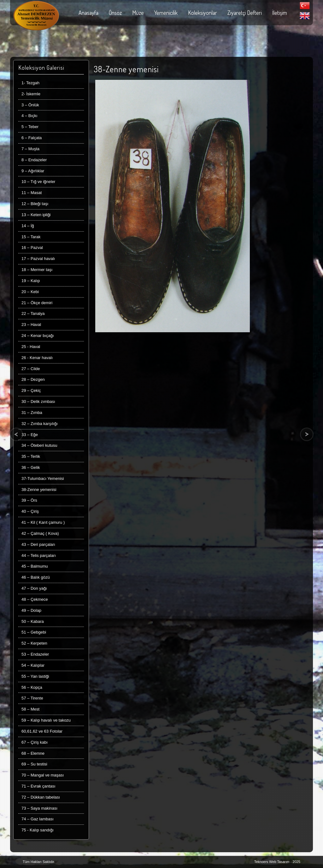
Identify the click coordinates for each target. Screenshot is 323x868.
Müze (138, 13)
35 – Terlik (31, 456)
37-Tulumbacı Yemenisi (43, 478)
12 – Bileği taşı (35, 204)
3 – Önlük (30, 105)
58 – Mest (30, 709)
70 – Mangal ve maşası (43, 775)
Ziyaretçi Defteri (245, 13)
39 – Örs (29, 500)
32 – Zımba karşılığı (40, 424)
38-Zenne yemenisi (39, 490)
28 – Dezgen (33, 379)
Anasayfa (88, 13)
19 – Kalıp (31, 281)
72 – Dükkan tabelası (41, 797)
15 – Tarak (31, 237)
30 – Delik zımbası (38, 402)
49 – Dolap (31, 610)
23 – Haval (31, 325)
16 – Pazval (32, 248)
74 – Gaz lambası (38, 819)
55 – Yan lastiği (35, 676)
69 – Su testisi (34, 764)
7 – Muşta (30, 149)
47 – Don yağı (34, 588)
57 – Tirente (32, 698)
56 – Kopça (32, 687)
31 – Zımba (32, 413)
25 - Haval (31, 347)
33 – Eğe (30, 435)
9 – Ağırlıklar (33, 171)
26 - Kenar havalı (37, 358)
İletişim (280, 13)
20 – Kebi (30, 292)
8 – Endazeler (34, 160)
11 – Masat (32, 193)
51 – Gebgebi (34, 632)
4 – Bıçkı (29, 116)
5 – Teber (30, 127)
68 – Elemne (33, 753)
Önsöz (115, 13)
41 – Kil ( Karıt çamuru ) (43, 522)
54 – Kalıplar (33, 665)
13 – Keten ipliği (36, 215)
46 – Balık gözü (36, 577)
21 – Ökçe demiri (37, 303)
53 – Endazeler (35, 654)
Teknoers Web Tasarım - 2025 (277, 862)
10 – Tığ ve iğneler (38, 182)
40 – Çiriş (30, 511)
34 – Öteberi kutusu (39, 445)
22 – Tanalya (33, 313)
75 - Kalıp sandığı (38, 830)
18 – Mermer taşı (37, 270)
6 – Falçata (32, 138)
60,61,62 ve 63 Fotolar (42, 731)
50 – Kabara (33, 621)
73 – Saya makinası (39, 808)
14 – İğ (28, 226)
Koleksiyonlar (203, 13)
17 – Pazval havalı (38, 259)
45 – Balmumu (35, 566)
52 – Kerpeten (34, 643)
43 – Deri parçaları (38, 544)
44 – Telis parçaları (39, 555)
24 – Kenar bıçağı (38, 336)
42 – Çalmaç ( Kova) (40, 533)
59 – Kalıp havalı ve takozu (46, 720)
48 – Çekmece (35, 599)
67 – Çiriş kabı (35, 742)
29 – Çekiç (31, 390)
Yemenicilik (166, 13)
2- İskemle (31, 94)
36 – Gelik (31, 467)
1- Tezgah (30, 83)
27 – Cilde (31, 369)
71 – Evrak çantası (38, 786)
